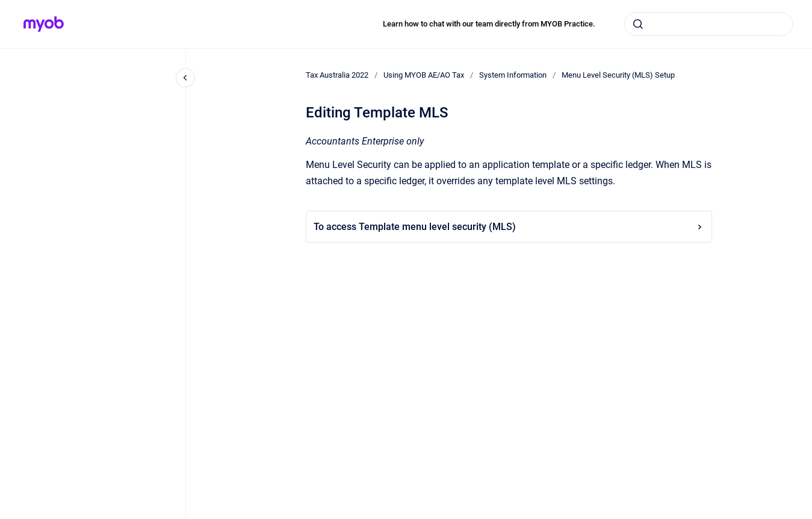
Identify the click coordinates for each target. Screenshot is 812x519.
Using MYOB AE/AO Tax (424, 75)
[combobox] (708, 24)
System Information (513, 75)
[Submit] (638, 24)
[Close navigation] (185, 78)
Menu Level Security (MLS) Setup (618, 75)
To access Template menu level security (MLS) (509, 227)
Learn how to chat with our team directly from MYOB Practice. (489, 24)
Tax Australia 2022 (337, 75)
